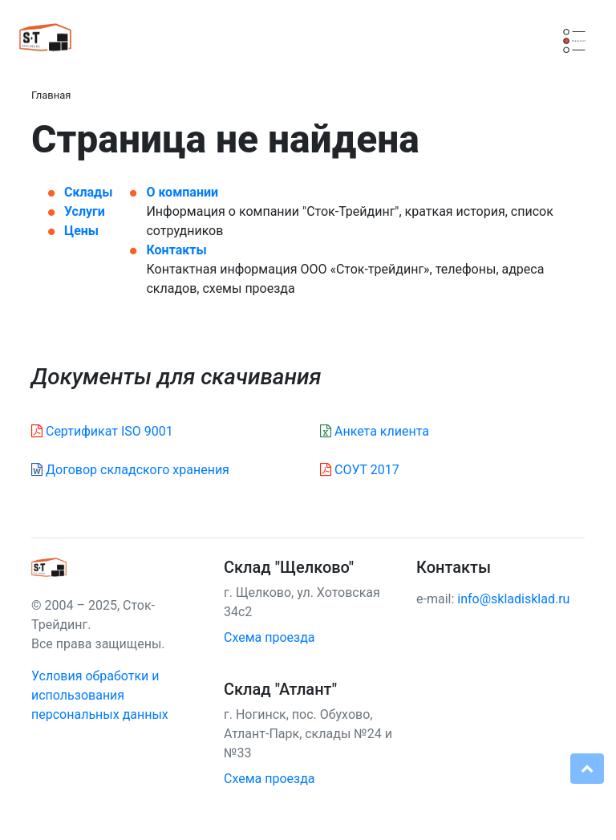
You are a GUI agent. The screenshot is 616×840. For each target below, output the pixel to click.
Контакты (176, 250)
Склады (88, 192)
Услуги (85, 211)
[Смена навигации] (574, 41)
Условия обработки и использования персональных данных (100, 695)
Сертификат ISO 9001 (102, 431)
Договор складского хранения (130, 470)
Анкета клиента (375, 431)
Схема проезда (269, 637)
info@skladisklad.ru (513, 599)
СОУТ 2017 (360, 470)
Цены (81, 231)
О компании (182, 192)
